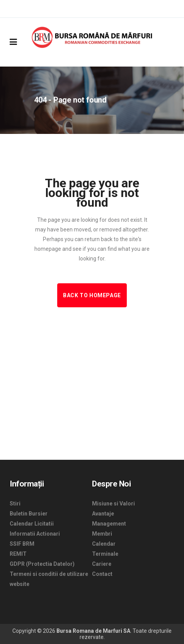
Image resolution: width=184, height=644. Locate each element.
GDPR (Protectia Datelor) (42, 564)
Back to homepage (92, 295)
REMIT (18, 554)
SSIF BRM (22, 544)
